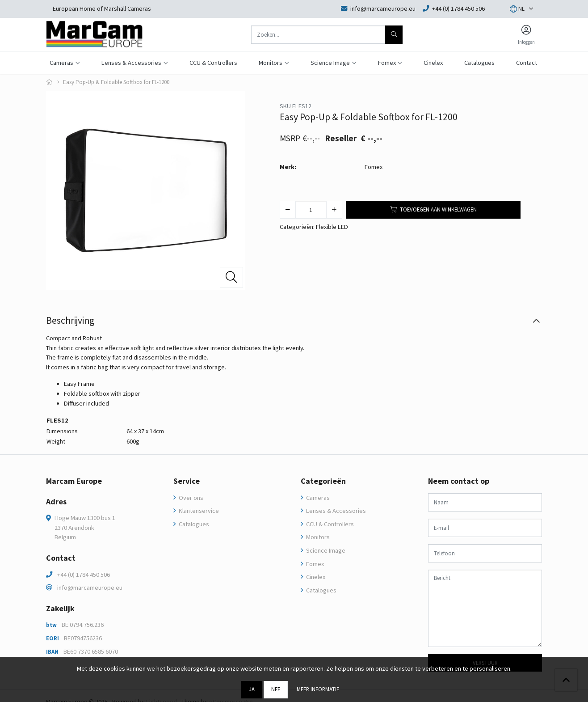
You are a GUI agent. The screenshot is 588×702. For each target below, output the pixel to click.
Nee (276, 689)
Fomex (374, 167)
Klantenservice (198, 511)
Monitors (317, 537)
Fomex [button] (387, 63)
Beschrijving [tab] (70, 320)
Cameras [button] (61, 63)
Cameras (317, 498)
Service (187, 481)
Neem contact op (459, 481)
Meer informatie (318, 689)
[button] (517, 9)
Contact (527, 63)
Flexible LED (332, 227)
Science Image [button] (330, 63)
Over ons (190, 498)
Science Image (325, 550)
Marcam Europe (74, 481)
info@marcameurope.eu (90, 588)
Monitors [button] (271, 63)
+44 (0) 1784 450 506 (84, 575)
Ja (252, 689)
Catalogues (479, 63)
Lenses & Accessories (335, 511)
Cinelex (433, 63)
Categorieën (323, 481)
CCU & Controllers (213, 63)
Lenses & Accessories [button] (131, 63)
